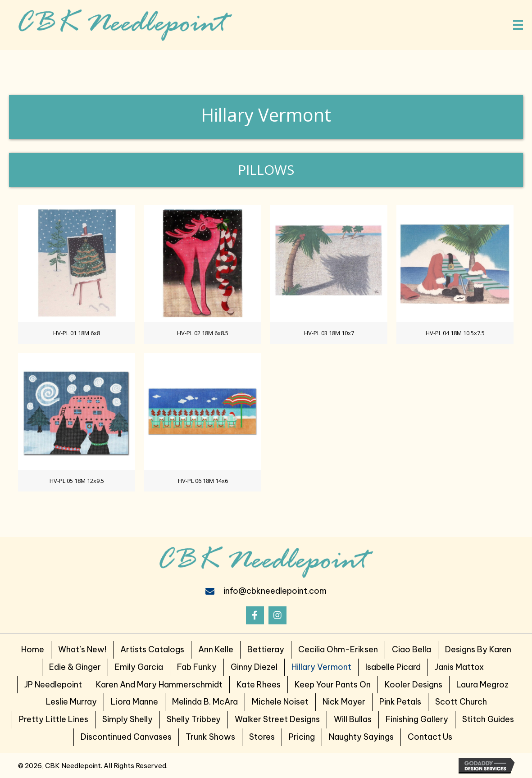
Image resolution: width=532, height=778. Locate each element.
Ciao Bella (412, 649)
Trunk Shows (210, 737)
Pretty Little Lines (54, 719)
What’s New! (82, 649)
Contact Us (430, 737)
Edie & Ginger (75, 667)
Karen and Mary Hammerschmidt (159, 685)
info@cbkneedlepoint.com (275, 591)
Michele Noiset (280, 702)
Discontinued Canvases (126, 737)
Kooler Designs (414, 685)
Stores (262, 737)
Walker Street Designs (277, 719)
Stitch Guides (488, 719)
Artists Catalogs (152, 649)
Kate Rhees (259, 685)
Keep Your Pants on (333, 685)
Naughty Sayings (361, 737)
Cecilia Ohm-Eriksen (338, 649)
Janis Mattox (459, 667)
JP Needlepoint (53, 685)
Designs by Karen (478, 649)
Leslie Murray (71, 702)
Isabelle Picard (393, 667)
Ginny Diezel (254, 667)
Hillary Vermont (321, 667)
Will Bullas (353, 719)
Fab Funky (197, 667)
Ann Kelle (216, 649)
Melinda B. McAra (205, 702)
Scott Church (461, 702)
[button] (255, 615)
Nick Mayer (344, 702)
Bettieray (266, 649)
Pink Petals (400, 702)
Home (33, 649)
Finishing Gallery (417, 719)
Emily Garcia (139, 667)
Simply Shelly (127, 719)
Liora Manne (134, 702)
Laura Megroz (482, 685)
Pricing (302, 737)
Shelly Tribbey (194, 719)
